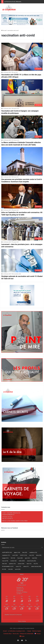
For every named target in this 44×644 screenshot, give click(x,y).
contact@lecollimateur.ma (13, 513)
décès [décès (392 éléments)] (39, 555)
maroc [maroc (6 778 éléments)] (5, 561)
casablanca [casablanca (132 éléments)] (33, 552)
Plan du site (16, 634)
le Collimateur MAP (7, 72)
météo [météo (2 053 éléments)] (22, 561)
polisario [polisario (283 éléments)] (21, 564)
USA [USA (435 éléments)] (10, 569)
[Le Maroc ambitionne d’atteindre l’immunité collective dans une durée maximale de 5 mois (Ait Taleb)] (22, 127)
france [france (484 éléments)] (20, 558)
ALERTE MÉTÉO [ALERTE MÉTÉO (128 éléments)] (7, 552)
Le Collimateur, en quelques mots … (17, 631)
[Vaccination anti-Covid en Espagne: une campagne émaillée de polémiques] (22, 93)
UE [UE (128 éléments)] (4, 569)
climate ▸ (22, 621)
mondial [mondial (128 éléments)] (13, 561)
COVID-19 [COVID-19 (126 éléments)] (23, 555)
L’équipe (29, 631)
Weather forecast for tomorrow (13, 615)
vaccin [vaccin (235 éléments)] (18, 569)
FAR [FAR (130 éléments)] (13, 558)
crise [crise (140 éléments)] (31, 555)
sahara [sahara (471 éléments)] (26, 566)
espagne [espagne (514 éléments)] (5, 558)
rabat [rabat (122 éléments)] (29, 564)
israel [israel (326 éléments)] (34, 558)
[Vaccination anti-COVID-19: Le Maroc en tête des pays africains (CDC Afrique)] (22, 57)
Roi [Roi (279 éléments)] (36, 564)
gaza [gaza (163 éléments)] (27, 558)
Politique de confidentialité (27, 634)
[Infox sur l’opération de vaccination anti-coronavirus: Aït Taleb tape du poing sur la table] (22, 196)
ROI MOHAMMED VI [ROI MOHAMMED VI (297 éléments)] (8, 566)
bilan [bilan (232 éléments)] (25, 552)
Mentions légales (37, 631)
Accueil (4, 30)
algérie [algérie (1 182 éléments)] (17, 552)
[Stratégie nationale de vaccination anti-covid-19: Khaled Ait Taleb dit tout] (22, 261)
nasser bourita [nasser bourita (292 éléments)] (31, 561)
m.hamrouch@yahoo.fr (8, 515)
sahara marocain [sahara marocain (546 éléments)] (36, 566)
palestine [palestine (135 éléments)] (12, 564)
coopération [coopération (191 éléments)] (6, 555)
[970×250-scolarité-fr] (22, 20)
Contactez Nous (7, 634)
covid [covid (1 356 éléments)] (15, 555)
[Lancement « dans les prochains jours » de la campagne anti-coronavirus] (22, 229)
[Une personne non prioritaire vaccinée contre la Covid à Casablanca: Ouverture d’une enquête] (22, 161)
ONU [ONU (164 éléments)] (4, 564)
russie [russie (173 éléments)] (18, 566)
